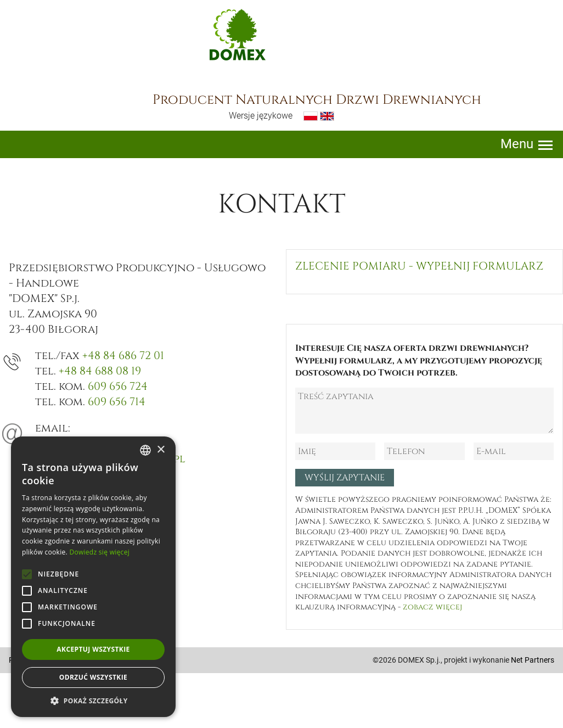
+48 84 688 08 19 (100, 371)
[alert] (93, 577)
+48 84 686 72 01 (123, 355)
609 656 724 (118, 386)
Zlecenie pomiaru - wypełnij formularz (419, 266)
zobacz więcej (432, 607)
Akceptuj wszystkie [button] (93, 649)
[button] (93, 701)
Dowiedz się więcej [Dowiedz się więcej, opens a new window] (99, 552)
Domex (238, 35)
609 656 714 (117, 402)
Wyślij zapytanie (345, 478)
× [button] (161, 450)
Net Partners (533, 660)
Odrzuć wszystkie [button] (93, 677)
